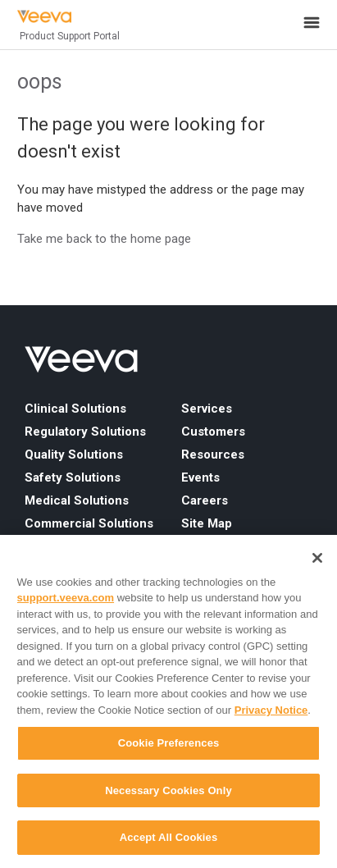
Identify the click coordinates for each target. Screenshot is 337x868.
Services (207, 409)
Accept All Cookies (169, 837)
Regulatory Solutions (85, 432)
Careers (205, 500)
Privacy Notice (271, 710)
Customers (213, 432)
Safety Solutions (73, 477)
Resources (213, 455)
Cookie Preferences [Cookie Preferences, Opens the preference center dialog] (169, 743)
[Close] (317, 558)
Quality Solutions (74, 455)
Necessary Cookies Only (168, 790)
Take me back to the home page (104, 239)
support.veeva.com (66, 598)
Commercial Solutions (89, 523)
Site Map (207, 523)
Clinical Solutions (75, 409)
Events (200, 477)
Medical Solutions (77, 500)
